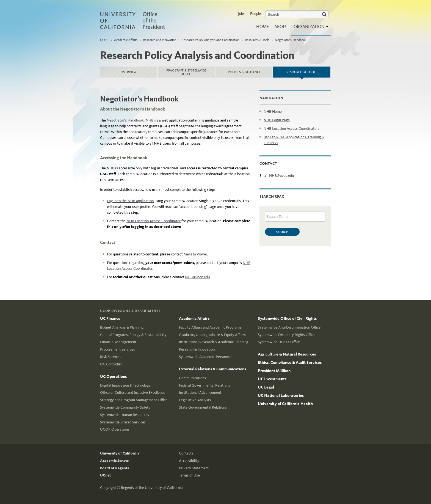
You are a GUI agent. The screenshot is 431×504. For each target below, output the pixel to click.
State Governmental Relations (203, 407)
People (255, 14)
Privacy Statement (194, 468)
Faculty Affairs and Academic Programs (210, 327)
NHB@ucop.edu (197, 277)
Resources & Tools (257, 40)
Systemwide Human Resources (125, 415)
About (281, 27)
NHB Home (273, 111)
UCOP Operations (115, 429)
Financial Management (118, 342)
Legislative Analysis (195, 400)
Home (263, 27)
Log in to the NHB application (130, 201)
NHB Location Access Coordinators (292, 129)
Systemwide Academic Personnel (205, 357)
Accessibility (189, 461)
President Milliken (274, 371)
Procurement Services (118, 349)
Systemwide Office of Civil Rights (287, 318)
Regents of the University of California (152, 488)
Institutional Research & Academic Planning (214, 342)
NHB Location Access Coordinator (154, 221)
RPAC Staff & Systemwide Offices (186, 72)
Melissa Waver (195, 254)
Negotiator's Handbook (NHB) (131, 120)
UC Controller (111, 364)
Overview (129, 72)
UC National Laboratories (281, 395)
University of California (120, 453)
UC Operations (113, 376)
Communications (192, 378)
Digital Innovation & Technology (125, 385)
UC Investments (272, 379)
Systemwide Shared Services (123, 422)
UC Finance (110, 318)
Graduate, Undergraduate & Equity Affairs (212, 335)
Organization (310, 28)
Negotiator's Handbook (291, 40)
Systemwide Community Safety (125, 407)
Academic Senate (114, 461)
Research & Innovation (197, 349)
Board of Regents (114, 468)
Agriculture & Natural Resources (287, 354)
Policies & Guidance (244, 72)
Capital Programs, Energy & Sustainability (133, 335)
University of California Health (285, 404)
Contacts (186, 453)
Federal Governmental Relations (205, 385)
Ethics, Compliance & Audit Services (290, 362)
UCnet (105, 475)
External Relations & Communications (212, 369)
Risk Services (111, 357)
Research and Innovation (160, 40)
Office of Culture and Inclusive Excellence (133, 393)
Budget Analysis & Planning (122, 327)
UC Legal (266, 387)
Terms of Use (189, 475)
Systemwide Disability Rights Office (287, 335)
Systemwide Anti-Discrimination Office (289, 327)
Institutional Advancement (200, 393)
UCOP (104, 40)
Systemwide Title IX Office (279, 342)
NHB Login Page (277, 120)
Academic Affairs (126, 40)
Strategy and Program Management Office (134, 400)
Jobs (241, 14)
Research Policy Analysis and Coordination (211, 40)
